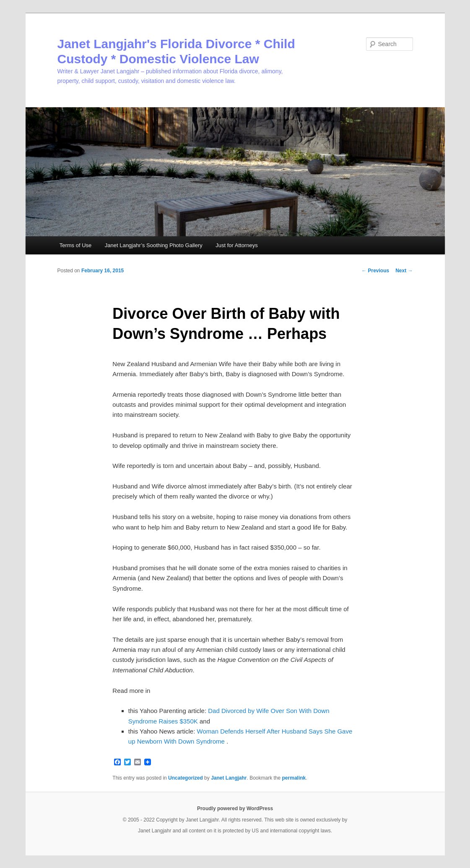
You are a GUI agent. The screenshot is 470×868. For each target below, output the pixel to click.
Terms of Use (76, 245)
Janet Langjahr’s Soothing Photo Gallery (154, 245)
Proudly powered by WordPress (235, 809)
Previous (375, 271)
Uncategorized (186, 778)
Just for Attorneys (236, 245)
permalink (294, 778)
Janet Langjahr (229, 778)
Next (404, 271)
